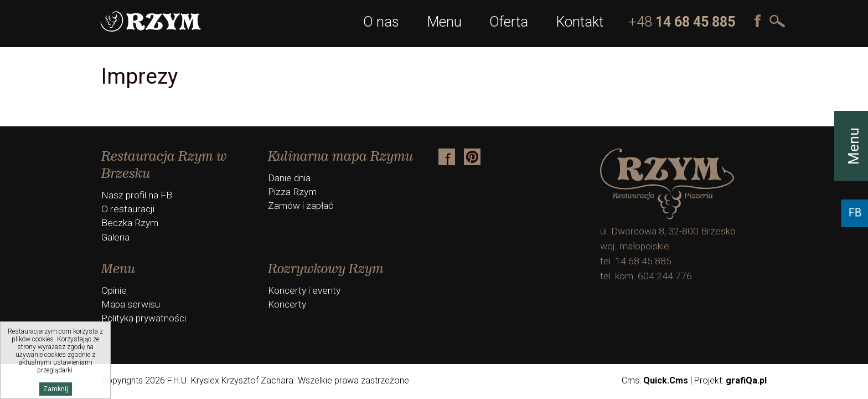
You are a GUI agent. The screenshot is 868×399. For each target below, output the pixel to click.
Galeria (115, 237)
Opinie (114, 290)
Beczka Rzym (130, 223)
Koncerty (287, 304)
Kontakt (580, 22)
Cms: (655, 380)
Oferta (509, 22)
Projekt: (730, 380)
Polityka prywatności (144, 318)
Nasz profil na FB (137, 195)
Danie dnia (289, 178)
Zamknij (56, 389)
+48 (682, 22)
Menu (444, 22)
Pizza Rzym (292, 192)
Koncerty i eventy (304, 290)
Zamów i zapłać (301, 206)
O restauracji (128, 209)
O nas (381, 22)
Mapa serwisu (131, 304)
